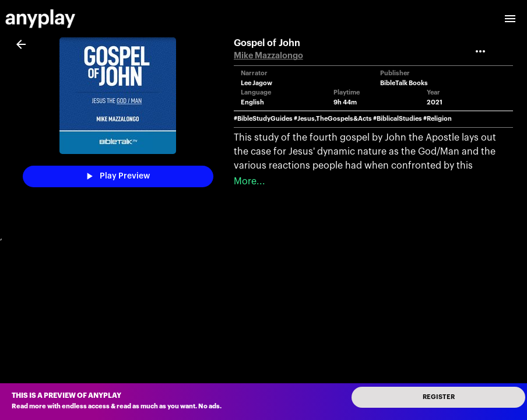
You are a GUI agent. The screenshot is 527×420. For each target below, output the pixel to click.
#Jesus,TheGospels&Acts (333, 119)
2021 (435, 102)
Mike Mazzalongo (268, 56)
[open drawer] (510, 19)
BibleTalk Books (404, 83)
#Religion (438, 119)
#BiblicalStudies (398, 119)
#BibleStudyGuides (263, 119)
